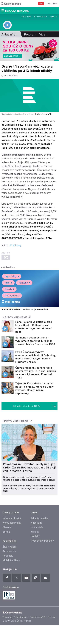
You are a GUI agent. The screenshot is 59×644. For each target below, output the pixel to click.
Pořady (9, 289)
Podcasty (8, 556)
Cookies (7, 617)
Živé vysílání (12, 295)
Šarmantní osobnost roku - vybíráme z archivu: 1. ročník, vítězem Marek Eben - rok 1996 (35, 341)
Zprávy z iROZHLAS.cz (17, 421)
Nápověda (36, 523)
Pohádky (24, 283)
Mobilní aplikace (12, 560)
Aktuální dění (11, 34)
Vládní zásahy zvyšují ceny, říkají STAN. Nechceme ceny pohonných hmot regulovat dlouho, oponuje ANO (29, 488)
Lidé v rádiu (37, 527)
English (51, 617)
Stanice (7, 527)
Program (26, 17)
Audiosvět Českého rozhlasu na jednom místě (25, 310)
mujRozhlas (8, 267)
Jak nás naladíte (40, 518)
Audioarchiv (40, 17)
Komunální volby (12, 523)
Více (44, 34)
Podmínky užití (37, 617)
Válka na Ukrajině (12, 518)
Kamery (54, 17)
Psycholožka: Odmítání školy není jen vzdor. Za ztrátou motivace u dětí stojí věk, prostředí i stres (29, 467)
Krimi (8, 283)
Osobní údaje (20, 617)
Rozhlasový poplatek (42, 541)
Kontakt (35, 536)
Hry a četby (12, 276)
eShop (6, 532)
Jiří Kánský (15, 245)
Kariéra (35, 532)
